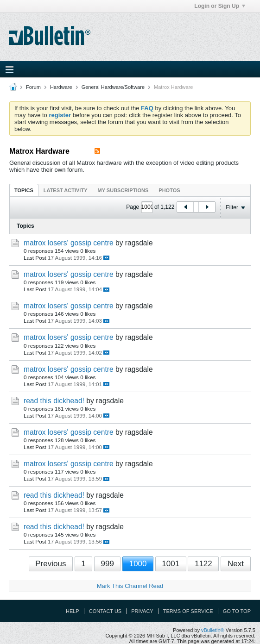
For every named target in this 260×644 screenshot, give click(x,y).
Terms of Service (188, 611)
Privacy (142, 611)
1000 (138, 564)
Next (236, 564)
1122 (203, 564)
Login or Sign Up (220, 6)
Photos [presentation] (169, 190)
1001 (171, 564)
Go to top (237, 611)
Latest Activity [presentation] (66, 190)
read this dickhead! (54, 401)
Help (73, 611)
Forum (33, 87)
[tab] (24, 190)
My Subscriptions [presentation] (123, 190)
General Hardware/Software (113, 87)
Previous (51, 564)
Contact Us (105, 611)
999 (107, 564)
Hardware (61, 87)
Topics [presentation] (24, 190)
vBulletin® (213, 630)
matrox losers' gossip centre (69, 243)
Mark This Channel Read (130, 586)
